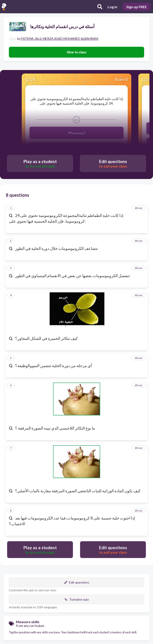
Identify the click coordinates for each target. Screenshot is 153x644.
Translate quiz (76, 599)
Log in (112, 7)
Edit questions (77, 582)
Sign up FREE (136, 7)
